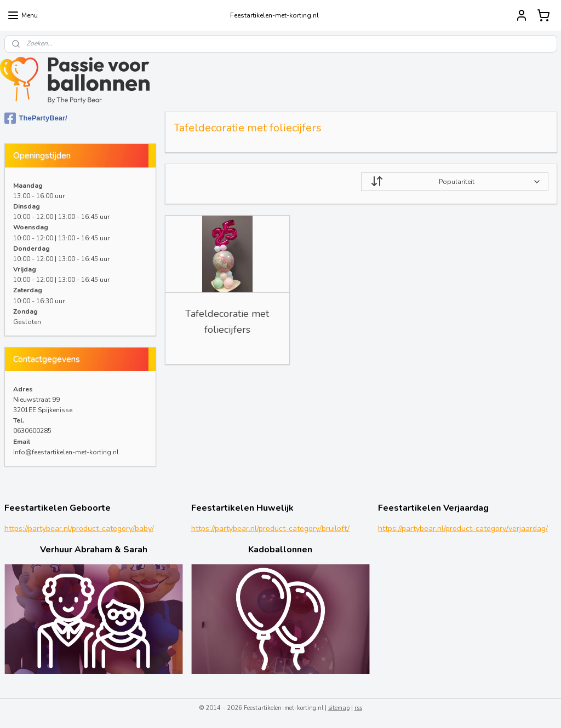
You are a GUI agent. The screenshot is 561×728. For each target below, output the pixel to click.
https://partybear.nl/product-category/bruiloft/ (270, 528)
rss (358, 708)
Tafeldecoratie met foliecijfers (227, 322)
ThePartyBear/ (36, 118)
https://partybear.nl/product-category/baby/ (79, 528)
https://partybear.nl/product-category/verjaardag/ (463, 528)
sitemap (339, 708)
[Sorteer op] (454, 182)
